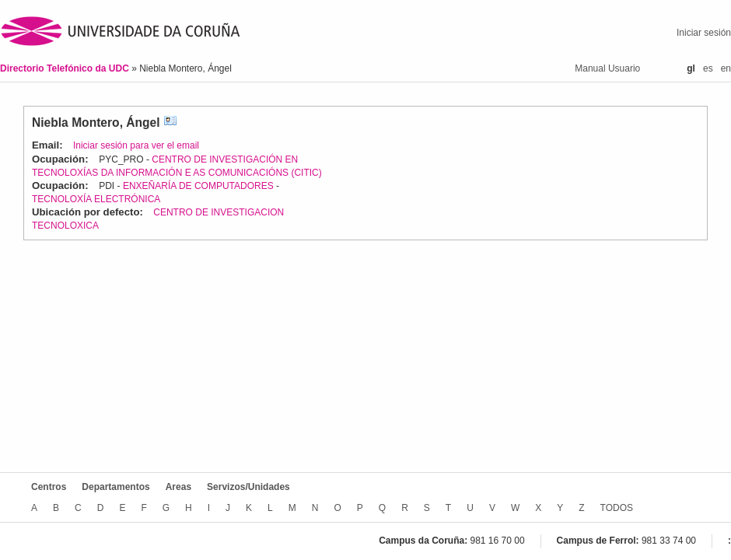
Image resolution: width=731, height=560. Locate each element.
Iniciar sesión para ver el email (136, 145)
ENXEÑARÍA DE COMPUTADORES (198, 186)
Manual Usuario (607, 68)
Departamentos (115, 487)
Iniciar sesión (704, 33)
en (726, 68)
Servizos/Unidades (248, 487)
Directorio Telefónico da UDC (66, 68)
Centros (49, 487)
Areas (178, 487)
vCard (170, 122)
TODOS (617, 508)
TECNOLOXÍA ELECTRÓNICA (96, 199)
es (708, 68)
